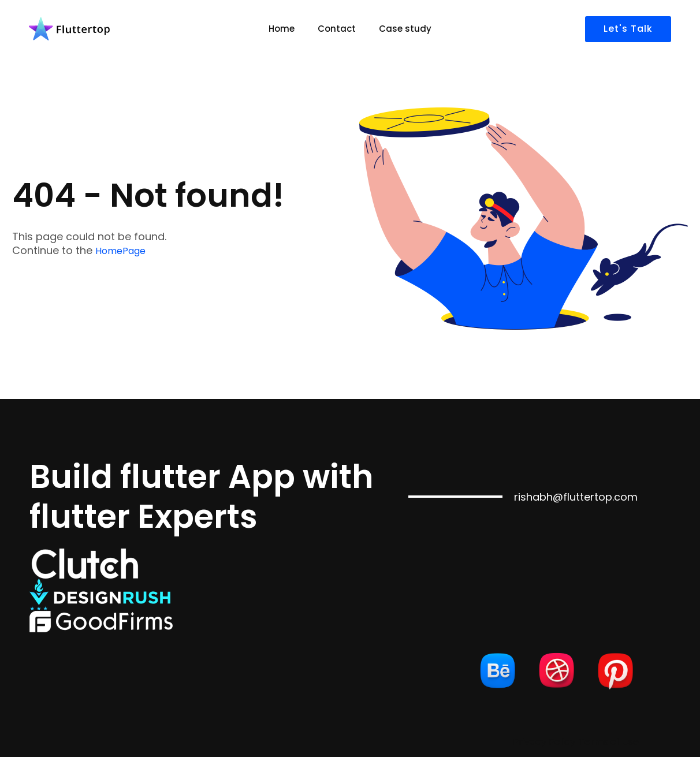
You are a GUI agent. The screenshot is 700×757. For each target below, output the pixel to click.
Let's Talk (628, 29)
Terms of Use (609, 742)
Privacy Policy (544, 742)
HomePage (120, 251)
